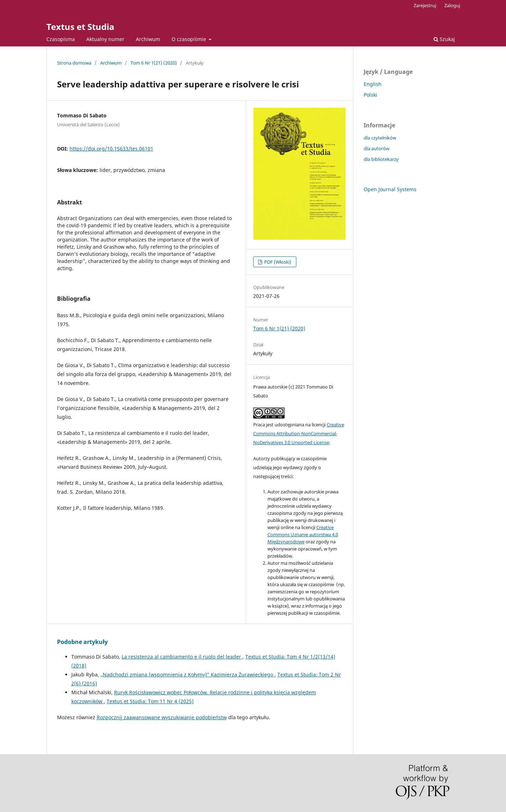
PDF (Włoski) (277, 262)
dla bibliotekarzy (381, 159)
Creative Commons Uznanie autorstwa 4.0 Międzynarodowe (303, 534)
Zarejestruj (425, 5)
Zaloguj (452, 5)
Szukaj (444, 39)
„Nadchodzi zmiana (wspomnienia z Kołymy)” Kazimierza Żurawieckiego (188, 674)
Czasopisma (61, 39)
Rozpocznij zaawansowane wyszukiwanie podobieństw (162, 717)
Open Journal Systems (390, 189)
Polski (370, 95)
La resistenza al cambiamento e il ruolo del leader (182, 657)
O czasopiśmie (190, 39)
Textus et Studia (80, 27)
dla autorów (377, 148)
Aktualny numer (105, 39)
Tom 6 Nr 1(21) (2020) (154, 63)
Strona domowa (74, 63)
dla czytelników (380, 138)
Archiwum (148, 39)
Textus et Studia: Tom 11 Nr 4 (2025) (150, 701)
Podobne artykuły (82, 642)
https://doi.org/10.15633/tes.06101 (111, 149)
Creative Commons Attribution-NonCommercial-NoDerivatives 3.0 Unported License (299, 433)
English (373, 84)
